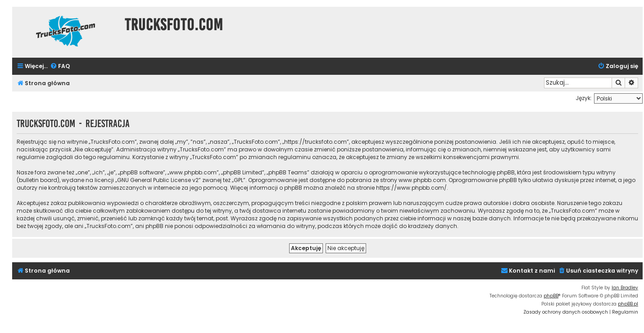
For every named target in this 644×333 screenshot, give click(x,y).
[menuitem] (60, 66)
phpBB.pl (628, 304)
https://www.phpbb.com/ (411, 188)
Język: (584, 98)
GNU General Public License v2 (158, 180)
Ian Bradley (625, 288)
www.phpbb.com (422, 180)
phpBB (551, 296)
